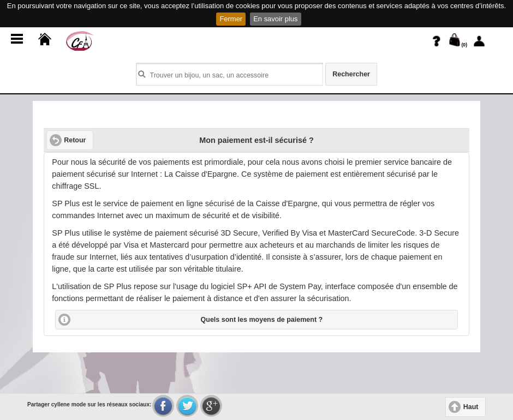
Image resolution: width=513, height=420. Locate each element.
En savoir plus (275, 19)
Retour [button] (75, 140)
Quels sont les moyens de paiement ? (262, 320)
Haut (471, 407)
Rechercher (351, 74)
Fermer (231, 19)
